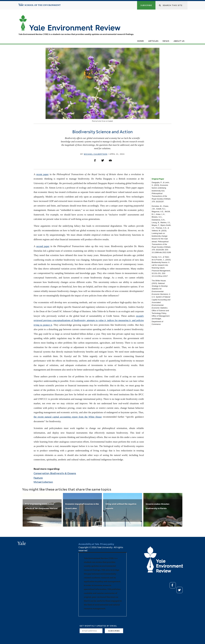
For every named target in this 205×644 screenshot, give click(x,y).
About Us (179, 41)
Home (140, 41)
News (166, 41)
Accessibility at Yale (89, 544)
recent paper (42, 174)
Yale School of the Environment (27, 4)
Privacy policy (107, 544)
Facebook (95, 160)
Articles (153, 41)
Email (110, 160)
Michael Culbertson (96, 154)
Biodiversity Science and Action (102, 132)
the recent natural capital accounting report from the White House (68, 417)
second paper (43, 246)
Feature (38, 478)
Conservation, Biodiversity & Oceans (55, 473)
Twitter (103, 160)
